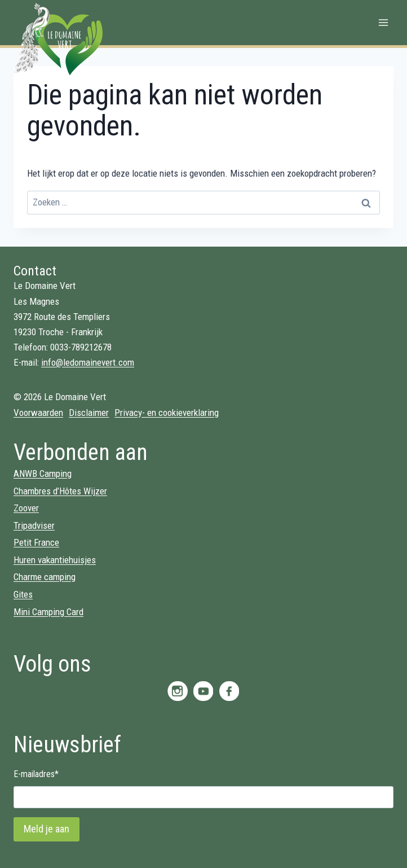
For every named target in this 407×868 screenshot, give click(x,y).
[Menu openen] (383, 22)
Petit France (36, 542)
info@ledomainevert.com (88, 362)
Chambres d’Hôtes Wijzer (60, 491)
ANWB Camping (43, 474)
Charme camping (45, 577)
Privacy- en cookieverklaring (167, 413)
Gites (23, 594)
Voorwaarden (38, 413)
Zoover (26, 508)
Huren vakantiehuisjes (55, 560)
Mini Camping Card (48, 612)
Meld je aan (47, 829)
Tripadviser (34, 525)
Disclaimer (89, 413)
